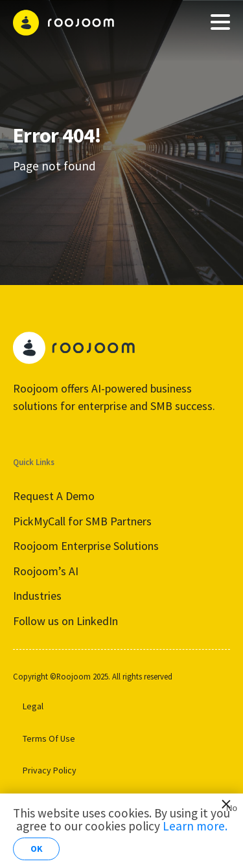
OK (37, 849)
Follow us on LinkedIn (65, 621)
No (229, 806)
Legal (33, 706)
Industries (37, 596)
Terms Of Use (49, 738)
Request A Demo (54, 496)
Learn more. (195, 826)
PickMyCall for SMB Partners (82, 521)
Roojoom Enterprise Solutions (86, 546)
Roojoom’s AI (46, 571)
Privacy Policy (50, 770)
